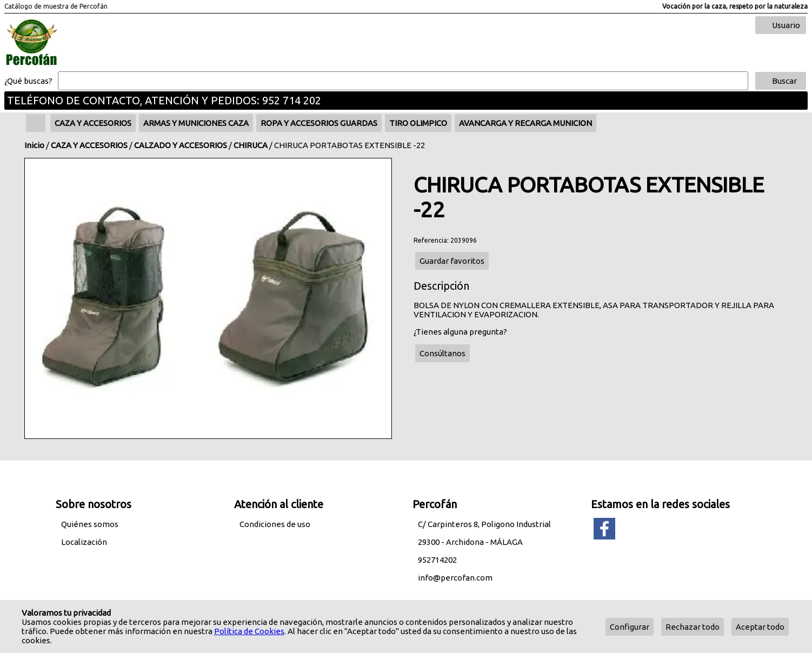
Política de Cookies (249, 631)
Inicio (34, 145)
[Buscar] (403, 81)
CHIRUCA (251, 145)
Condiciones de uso (275, 524)
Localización (84, 542)
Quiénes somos (90, 524)
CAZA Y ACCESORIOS (89, 145)
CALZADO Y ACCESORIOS (181, 145)
